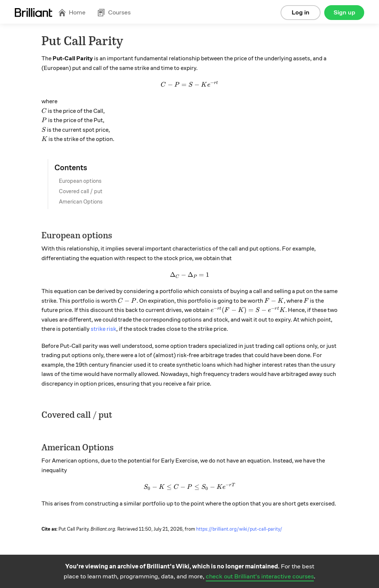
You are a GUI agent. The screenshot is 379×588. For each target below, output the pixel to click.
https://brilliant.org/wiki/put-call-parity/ (239, 529)
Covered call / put (81, 191)
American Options (81, 202)
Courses (114, 12)
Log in (301, 12)
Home (72, 12)
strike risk (103, 329)
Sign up (344, 12)
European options (80, 181)
